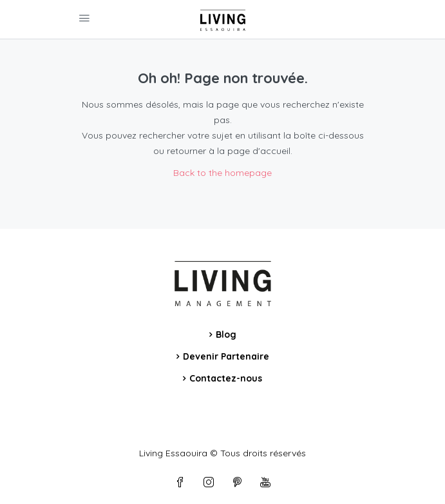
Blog (226, 334)
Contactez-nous (226, 378)
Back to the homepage (222, 173)
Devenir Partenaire (226, 356)
